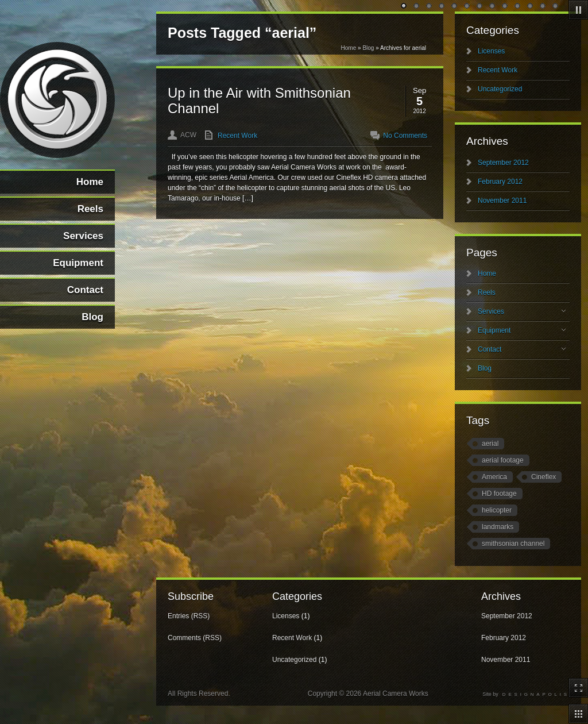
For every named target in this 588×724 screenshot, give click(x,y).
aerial (490, 444)
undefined (404, 6)
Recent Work (237, 136)
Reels (487, 292)
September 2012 (503, 163)
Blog (368, 48)
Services (522, 311)
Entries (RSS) (189, 616)
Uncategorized (500, 89)
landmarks (498, 527)
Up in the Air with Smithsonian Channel (259, 100)
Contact (522, 349)
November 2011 (502, 201)
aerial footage (503, 460)
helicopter (497, 510)
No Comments (405, 136)
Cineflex (543, 477)
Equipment (522, 330)
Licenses (491, 51)
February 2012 (500, 182)
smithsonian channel (513, 544)
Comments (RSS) (195, 638)
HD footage (499, 494)
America (494, 477)
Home (349, 48)
